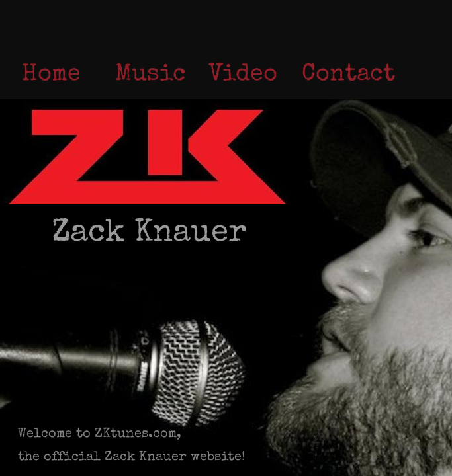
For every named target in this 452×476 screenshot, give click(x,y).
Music (151, 75)
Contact (348, 75)
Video (243, 75)
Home (51, 75)
